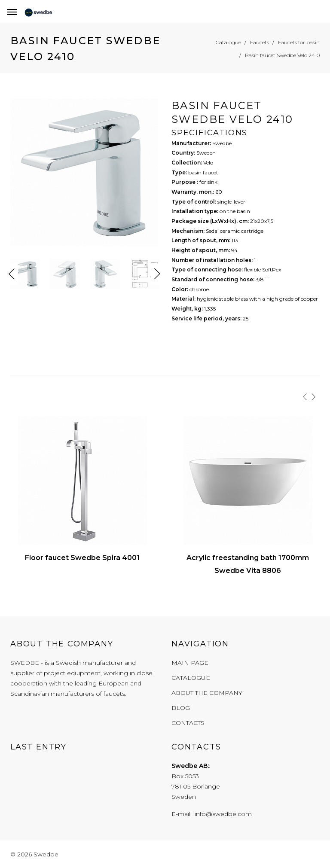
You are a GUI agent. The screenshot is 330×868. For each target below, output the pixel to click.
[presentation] (305, 397)
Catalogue (191, 678)
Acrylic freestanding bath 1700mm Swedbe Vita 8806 (248, 564)
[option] (84, 175)
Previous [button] (12, 274)
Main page (190, 663)
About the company (207, 693)
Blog (181, 708)
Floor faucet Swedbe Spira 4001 (82, 558)
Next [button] (157, 274)
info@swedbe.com (223, 814)
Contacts (188, 723)
